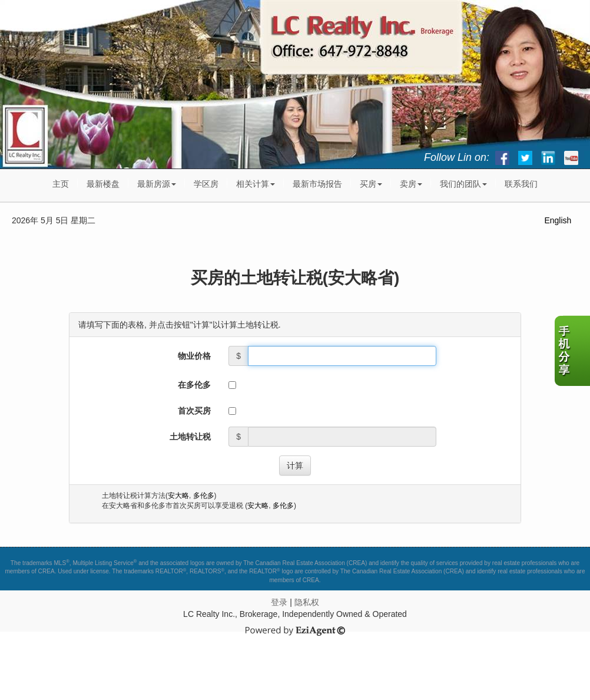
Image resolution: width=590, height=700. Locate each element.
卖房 (411, 184)
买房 (371, 184)
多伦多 (204, 496)
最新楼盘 (103, 184)
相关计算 (256, 184)
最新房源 (157, 184)
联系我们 (521, 184)
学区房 (206, 184)
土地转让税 (190, 437)
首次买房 (194, 411)
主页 (61, 184)
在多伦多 (194, 385)
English (558, 220)
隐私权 (307, 602)
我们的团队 (463, 184)
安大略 (178, 496)
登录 (279, 602)
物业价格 (194, 356)
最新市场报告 (317, 184)
